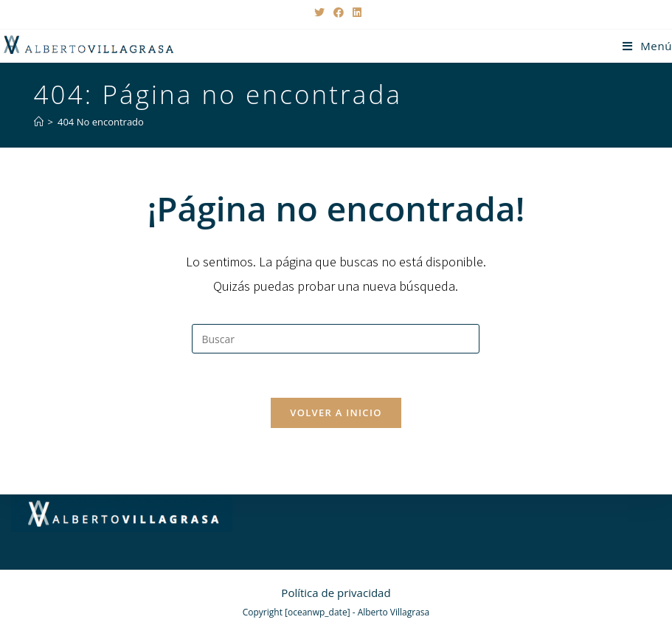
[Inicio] (39, 122)
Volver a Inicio (336, 413)
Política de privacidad (336, 593)
